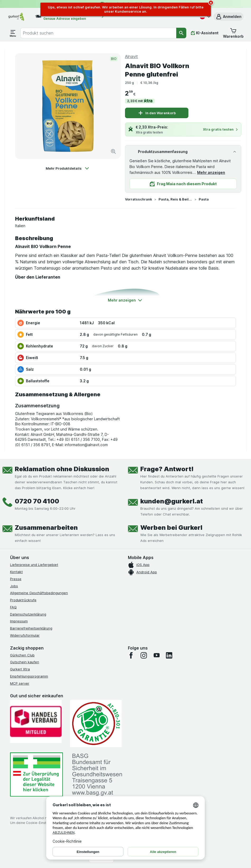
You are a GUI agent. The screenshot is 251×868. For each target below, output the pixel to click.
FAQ (13, 607)
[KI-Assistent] (205, 33)
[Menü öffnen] (13, 33)
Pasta (204, 199)
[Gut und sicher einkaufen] (96, 724)
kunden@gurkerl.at (172, 501)
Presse (16, 579)
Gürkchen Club (22, 655)
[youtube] (156, 655)
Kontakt (16, 572)
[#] (36, 774)
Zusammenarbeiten (46, 528)
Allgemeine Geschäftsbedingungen (39, 593)
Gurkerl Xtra (20, 669)
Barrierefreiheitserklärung (31, 628)
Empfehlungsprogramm (29, 676)
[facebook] (131, 655)
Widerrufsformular (25, 635)
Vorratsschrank (139, 199)
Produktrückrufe (23, 600)
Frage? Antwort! (167, 469)
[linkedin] (169, 655)
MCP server (20, 683)
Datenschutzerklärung (28, 614)
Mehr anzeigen (211, 172)
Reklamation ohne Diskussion (62, 469)
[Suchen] (181, 33)
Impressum (19, 621)
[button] (229, 17)
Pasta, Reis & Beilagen (175, 199)
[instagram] (144, 655)
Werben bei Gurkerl (171, 528)
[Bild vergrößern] (113, 151)
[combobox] (98, 33)
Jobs (14, 586)
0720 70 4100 (37, 501)
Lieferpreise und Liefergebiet (34, 565)
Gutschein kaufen (25, 662)
